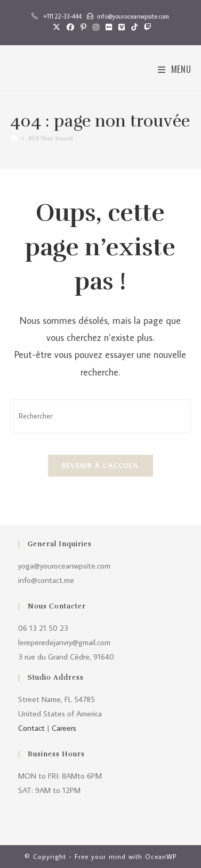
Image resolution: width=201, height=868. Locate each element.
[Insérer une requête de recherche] (100, 416)
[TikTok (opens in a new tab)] (134, 27)
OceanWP (161, 856)
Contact (31, 728)
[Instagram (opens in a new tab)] (96, 27)
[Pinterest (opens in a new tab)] (83, 27)
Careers (64, 728)
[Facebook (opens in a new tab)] (70, 27)
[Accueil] (14, 138)
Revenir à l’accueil (101, 465)
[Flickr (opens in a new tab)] (109, 27)
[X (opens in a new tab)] (57, 27)
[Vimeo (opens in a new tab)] (122, 27)
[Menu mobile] (175, 69)
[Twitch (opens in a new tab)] (146, 27)
